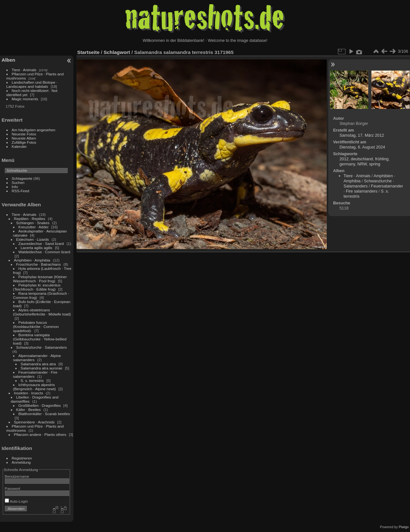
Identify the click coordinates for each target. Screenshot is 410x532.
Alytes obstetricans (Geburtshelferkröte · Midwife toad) (42, 312)
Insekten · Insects (29, 393)
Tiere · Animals (24, 70)
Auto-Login (16, 501)
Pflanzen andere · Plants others (40, 434)
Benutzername (17, 476)
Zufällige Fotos (24, 142)
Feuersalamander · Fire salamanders (373, 189)
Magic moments (25, 99)
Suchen (18, 182)
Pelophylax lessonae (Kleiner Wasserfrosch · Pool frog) (40, 279)
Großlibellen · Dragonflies (40, 405)
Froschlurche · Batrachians (39, 264)
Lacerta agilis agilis (37, 248)
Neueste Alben (24, 138)
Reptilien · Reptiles (30, 219)
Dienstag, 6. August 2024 (362, 147)
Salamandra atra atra (38, 364)
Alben (8, 60)
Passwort (12, 488)
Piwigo (404, 527)
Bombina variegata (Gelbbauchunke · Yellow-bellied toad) (40, 339)
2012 (344, 159)
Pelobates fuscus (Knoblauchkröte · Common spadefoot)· (36, 327)
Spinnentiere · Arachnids (34, 422)
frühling (382, 159)
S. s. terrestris (32, 380)
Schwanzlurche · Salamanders (42, 347)
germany (347, 164)
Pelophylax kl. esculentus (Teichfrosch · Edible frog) (37, 287)
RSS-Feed (21, 191)
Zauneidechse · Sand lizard (41, 243)
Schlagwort (117, 52)
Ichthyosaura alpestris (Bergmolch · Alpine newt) (34, 387)
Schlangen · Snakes (33, 223)
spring (375, 164)
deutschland (362, 159)
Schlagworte (22, 178)
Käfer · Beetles (29, 410)
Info (15, 187)
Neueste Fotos (24, 134)
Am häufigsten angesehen (34, 130)
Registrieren (22, 458)
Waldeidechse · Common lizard (44, 252)
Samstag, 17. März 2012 (362, 135)
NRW (362, 164)
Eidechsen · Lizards (33, 239)
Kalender (19, 146)
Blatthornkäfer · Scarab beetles (44, 414)
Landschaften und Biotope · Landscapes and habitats (32, 84)
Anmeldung (21, 462)
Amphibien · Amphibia (32, 260)
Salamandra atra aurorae (42, 368)
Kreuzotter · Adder (34, 227)
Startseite (88, 52)
